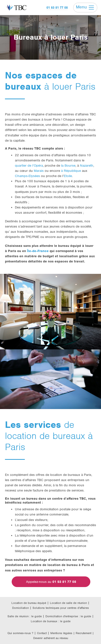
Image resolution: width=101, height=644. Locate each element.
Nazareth (87, 166)
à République (71, 171)
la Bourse (68, 166)
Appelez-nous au (51, 582)
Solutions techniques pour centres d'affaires (61, 608)
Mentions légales (62, 633)
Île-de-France (38, 251)
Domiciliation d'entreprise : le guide (68, 616)
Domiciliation (20, 608)
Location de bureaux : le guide (51, 621)
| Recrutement (83, 633)
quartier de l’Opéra (29, 166)
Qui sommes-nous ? (20, 633)
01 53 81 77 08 (57, 8)
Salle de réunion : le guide (25, 616)
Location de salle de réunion (68, 603)
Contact (42, 633)
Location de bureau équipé (29, 603)
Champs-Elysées (27, 176)
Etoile (68, 176)
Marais (39, 171)
